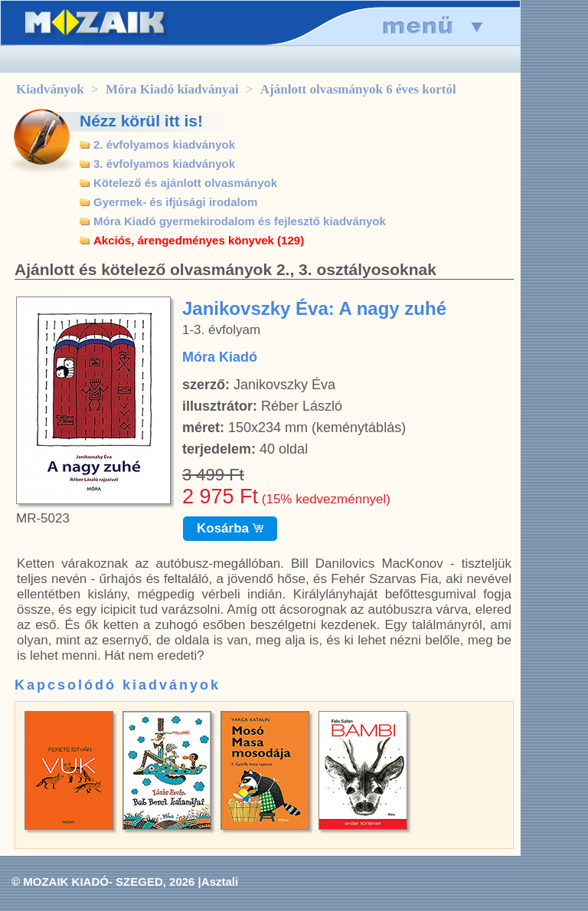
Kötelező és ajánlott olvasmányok (185, 183)
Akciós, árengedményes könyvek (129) (199, 240)
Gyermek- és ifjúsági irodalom (175, 202)
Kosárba (230, 528)
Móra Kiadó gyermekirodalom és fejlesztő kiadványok (240, 221)
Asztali (220, 882)
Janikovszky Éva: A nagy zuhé (314, 308)
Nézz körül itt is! (141, 121)
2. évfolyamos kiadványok (164, 144)
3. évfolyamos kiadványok (164, 164)
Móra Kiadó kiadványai (172, 89)
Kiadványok (50, 89)
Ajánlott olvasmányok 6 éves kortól (358, 89)
